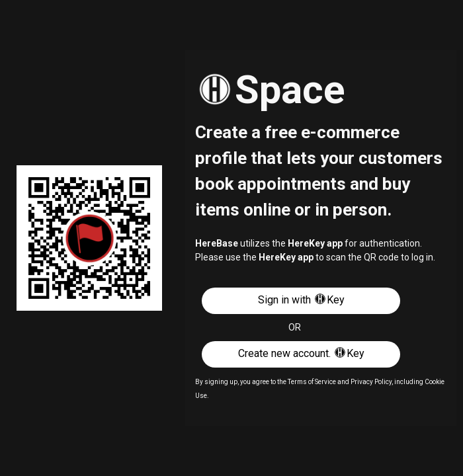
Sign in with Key (301, 299)
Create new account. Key (301, 353)
